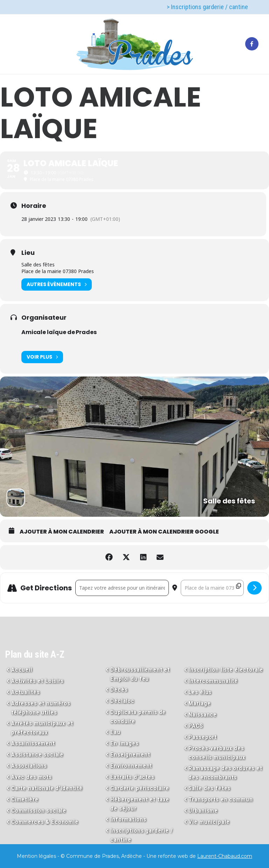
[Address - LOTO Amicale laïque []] (122, 588)
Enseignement (130, 754)
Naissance (203, 714)
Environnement (131, 766)
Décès (119, 690)
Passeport (203, 737)
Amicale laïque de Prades (59, 332)
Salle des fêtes (209, 788)
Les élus (200, 692)
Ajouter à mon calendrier (62, 532)
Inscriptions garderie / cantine (142, 835)
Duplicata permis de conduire (138, 717)
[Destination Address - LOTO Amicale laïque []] (212, 588)
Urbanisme (203, 811)
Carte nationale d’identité (47, 788)
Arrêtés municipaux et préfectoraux (42, 728)
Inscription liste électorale (226, 670)
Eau (115, 732)
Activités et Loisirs (37, 681)
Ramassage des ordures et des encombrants (225, 773)
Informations (128, 819)
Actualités (26, 692)
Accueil (22, 670)
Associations (29, 766)
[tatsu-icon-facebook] (252, 44)
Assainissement (33, 743)
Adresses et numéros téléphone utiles (41, 708)
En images (125, 743)
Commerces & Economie (45, 822)
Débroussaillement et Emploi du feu (140, 674)
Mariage (199, 703)
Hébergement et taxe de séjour (140, 804)
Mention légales (36, 856)
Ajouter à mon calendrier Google (164, 532)
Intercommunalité (213, 681)
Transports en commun (220, 799)
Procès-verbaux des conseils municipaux (217, 753)
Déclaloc (122, 701)
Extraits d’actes (132, 777)
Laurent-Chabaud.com (225, 856)
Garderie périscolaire (140, 788)
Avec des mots (32, 777)
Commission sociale (39, 811)
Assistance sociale (37, 754)
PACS (196, 726)
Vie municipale (209, 822)
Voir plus (42, 357)
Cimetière (25, 799)
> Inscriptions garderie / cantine (207, 7)
